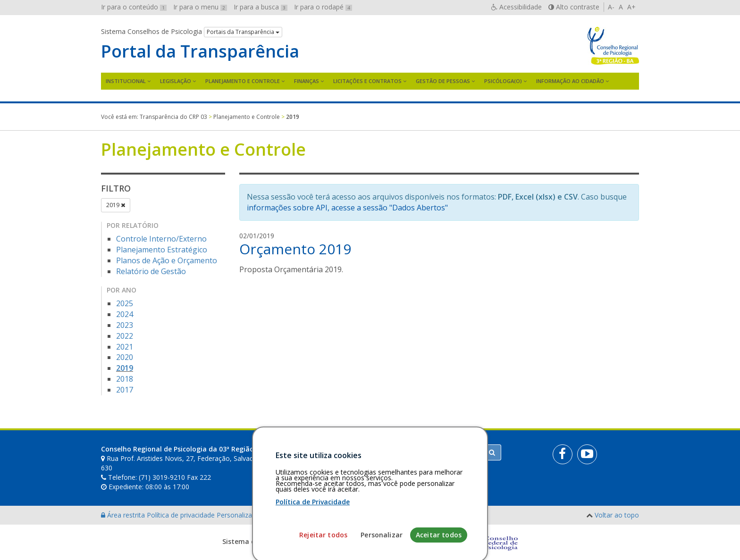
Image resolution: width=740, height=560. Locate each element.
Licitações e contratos (367, 81)
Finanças (307, 81)
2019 (116, 205)
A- (611, 7)
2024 (125, 314)
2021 (125, 347)
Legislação (176, 81)
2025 (125, 303)
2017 (125, 390)
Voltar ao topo (617, 515)
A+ (631, 7)
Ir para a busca (261, 7)
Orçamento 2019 (295, 249)
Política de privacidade (182, 515)
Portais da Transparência (243, 32)
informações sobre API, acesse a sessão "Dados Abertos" (347, 208)
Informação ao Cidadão (570, 81)
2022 (125, 336)
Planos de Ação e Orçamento (167, 260)
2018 (125, 379)
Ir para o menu (200, 7)
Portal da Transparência (200, 51)
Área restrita (124, 515)
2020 (125, 357)
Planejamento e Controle (243, 81)
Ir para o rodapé (323, 7)
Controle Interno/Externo (161, 239)
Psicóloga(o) (503, 81)
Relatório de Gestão (151, 271)
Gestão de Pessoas (443, 81)
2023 (125, 325)
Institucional (126, 81)
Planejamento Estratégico (162, 250)
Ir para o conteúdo (134, 7)
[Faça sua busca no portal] (407, 452)
